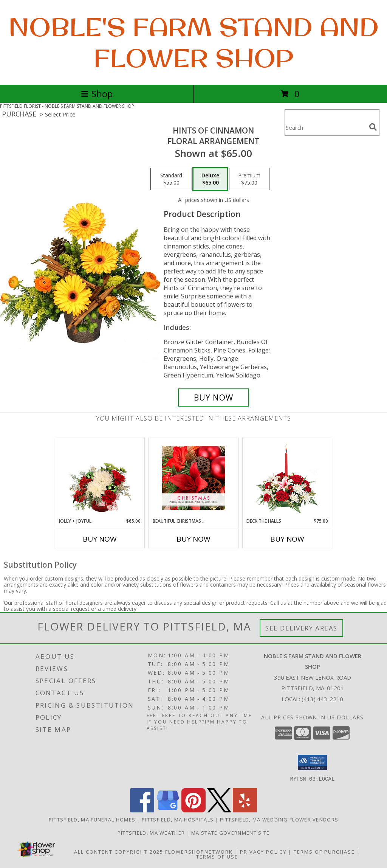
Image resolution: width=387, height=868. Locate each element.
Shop (97, 94)
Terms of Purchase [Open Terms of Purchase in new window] (324, 851)
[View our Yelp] (245, 810)
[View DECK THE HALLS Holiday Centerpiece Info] (287, 478)
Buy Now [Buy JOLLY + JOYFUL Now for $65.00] (100, 539)
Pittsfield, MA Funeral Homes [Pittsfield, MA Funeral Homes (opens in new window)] (92, 819)
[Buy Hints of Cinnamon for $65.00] (214, 398)
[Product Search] (325, 127)
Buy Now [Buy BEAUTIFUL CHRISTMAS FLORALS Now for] (193, 539)
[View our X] (219, 810)
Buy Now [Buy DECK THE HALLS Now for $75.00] (287, 539)
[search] (373, 127)
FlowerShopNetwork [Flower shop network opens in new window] (199, 851)
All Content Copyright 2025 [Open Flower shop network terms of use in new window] (119, 851)
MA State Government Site (230, 832)
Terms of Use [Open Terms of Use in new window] (217, 856)
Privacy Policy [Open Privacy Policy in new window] (263, 851)
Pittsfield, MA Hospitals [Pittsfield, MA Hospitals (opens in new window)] (178, 819)
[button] (312, 762)
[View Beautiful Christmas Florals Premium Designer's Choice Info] (194, 478)
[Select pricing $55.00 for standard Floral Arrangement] (171, 179)
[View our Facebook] (142, 810)
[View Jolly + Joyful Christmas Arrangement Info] (100, 478)
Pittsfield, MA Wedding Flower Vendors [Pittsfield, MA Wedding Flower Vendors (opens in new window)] (279, 819)
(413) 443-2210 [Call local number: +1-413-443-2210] (322, 699)
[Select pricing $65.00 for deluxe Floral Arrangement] (210, 179)
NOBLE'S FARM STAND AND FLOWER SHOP (194, 42)
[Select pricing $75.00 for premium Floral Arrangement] (249, 179)
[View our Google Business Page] (168, 810)
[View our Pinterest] (193, 810)
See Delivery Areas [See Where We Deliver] (301, 628)
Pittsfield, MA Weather (151, 832)
